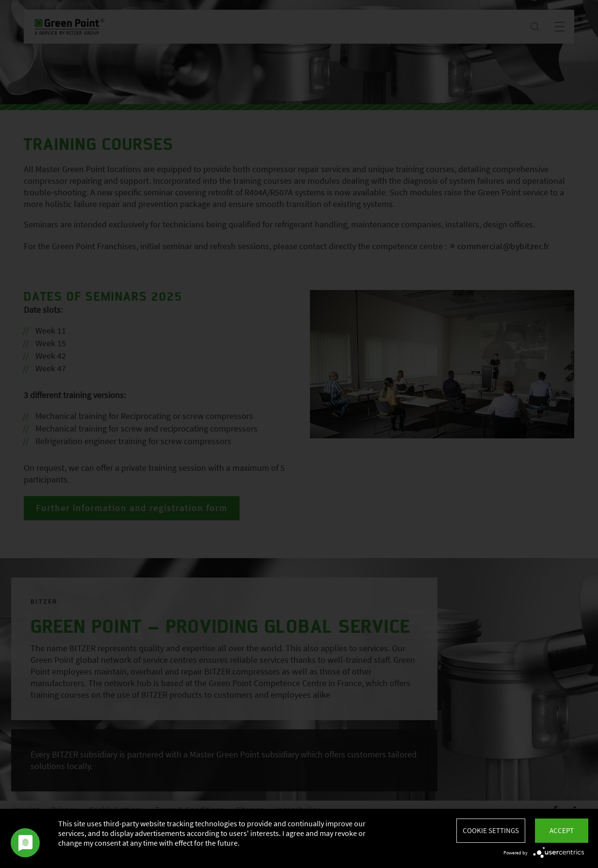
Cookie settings (491, 830)
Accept (562, 830)
